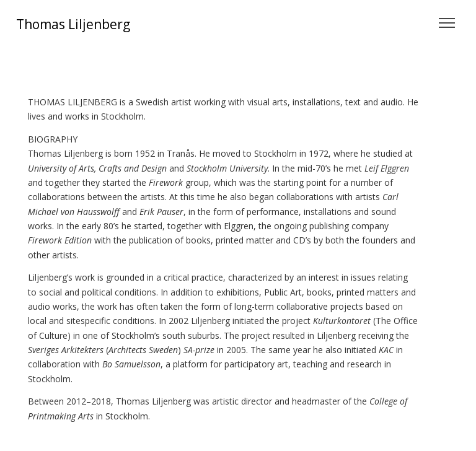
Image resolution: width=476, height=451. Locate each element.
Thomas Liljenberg (73, 24)
